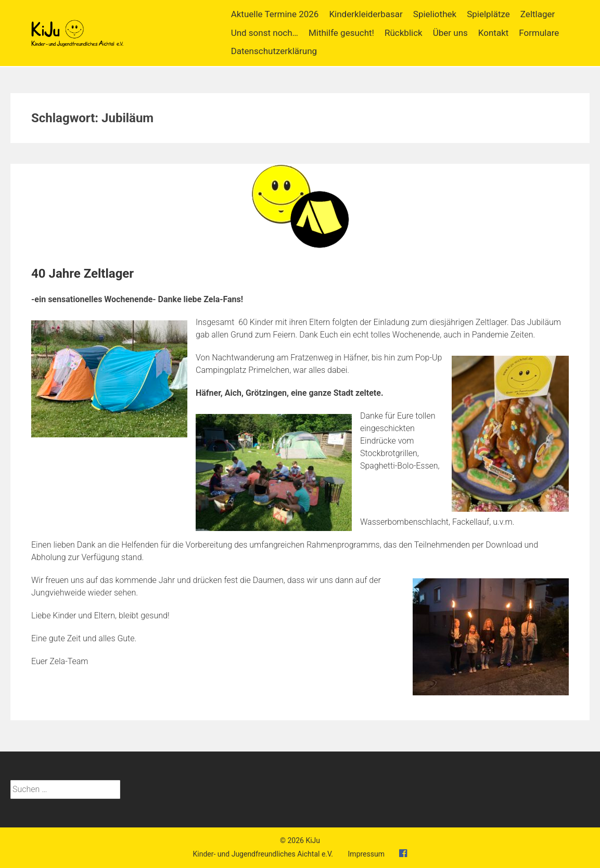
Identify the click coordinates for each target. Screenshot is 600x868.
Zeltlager (538, 14)
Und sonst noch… (265, 33)
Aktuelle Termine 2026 (275, 14)
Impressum (366, 854)
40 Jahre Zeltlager (82, 274)
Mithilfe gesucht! (341, 33)
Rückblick (404, 33)
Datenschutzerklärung (274, 51)
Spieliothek (435, 14)
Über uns (450, 33)
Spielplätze (488, 14)
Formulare (539, 33)
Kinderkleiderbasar (366, 14)
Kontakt (494, 33)
